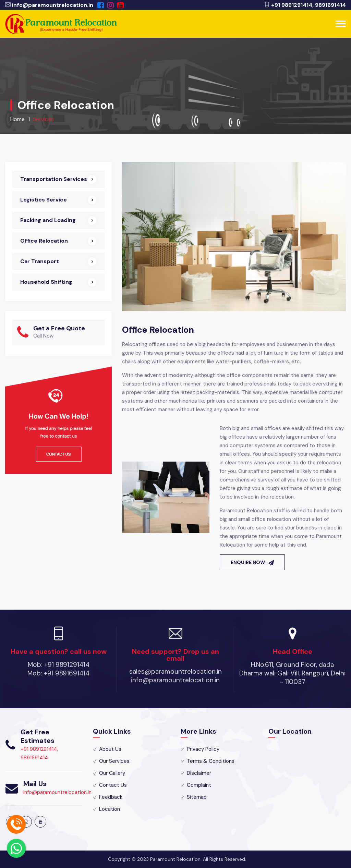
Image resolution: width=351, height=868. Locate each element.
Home (17, 119)
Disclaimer (199, 773)
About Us (110, 749)
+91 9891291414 (292, 5)
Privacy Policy (203, 749)
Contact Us (113, 785)
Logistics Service (44, 200)
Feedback (111, 797)
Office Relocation (44, 241)
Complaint (199, 785)
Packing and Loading (48, 220)
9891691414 (330, 5)
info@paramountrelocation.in (53, 5)
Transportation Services (54, 179)
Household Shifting (46, 282)
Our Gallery (112, 773)
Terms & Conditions (211, 761)
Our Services (114, 761)
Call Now (43, 336)
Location (110, 809)
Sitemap (197, 797)
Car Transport (40, 261)
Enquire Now (252, 562)
